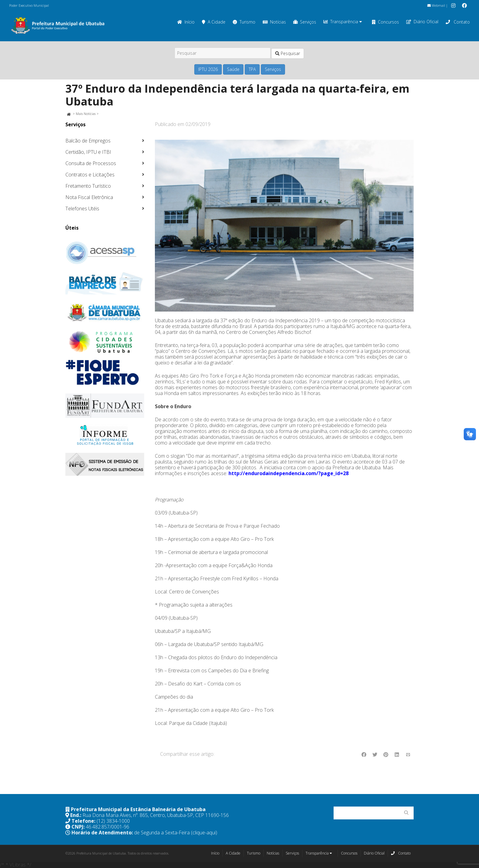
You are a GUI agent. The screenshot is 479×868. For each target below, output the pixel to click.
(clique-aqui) (204, 833)
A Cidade (214, 22)
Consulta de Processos (91, 163)
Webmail (436, 5)
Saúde (233, 69)
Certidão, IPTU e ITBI (88, 152)
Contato (458, 22)
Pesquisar (288, 53)
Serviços (305, 22)
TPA (252, 69)
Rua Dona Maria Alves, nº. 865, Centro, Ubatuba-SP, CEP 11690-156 (156, 815)
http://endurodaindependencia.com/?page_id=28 (289, 473)
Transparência (343, 22)
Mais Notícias (86, 114)
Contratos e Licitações (90, 175)
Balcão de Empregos (88, 141)
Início (186, 22)
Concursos (385, 22)
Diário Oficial (422, 22)
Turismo (244, 22)
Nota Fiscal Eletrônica (89, 197)
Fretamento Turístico (88, 186)
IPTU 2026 (208, 69)
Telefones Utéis (82, 209)
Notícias (274, 22)
